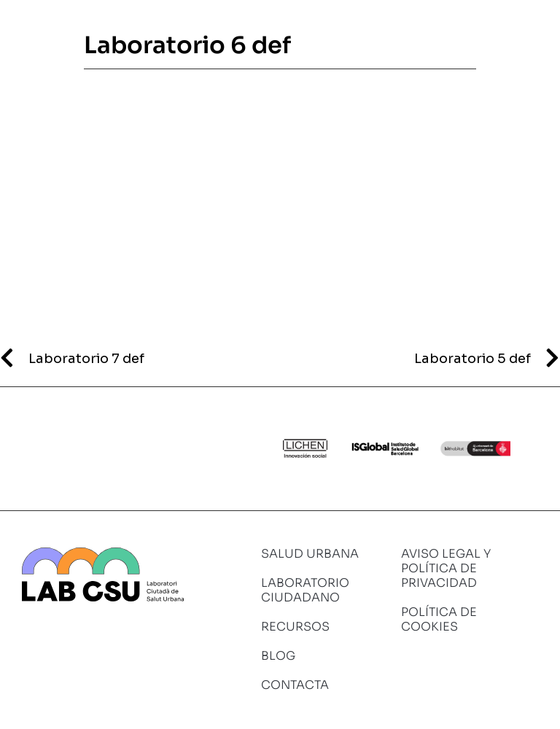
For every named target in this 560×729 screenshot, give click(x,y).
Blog (278, 656)
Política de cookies (439, 619)
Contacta (295, 685)
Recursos (295, 627)
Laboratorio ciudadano (305, 590)
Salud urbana (310, 554)
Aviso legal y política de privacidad (446, 568)
